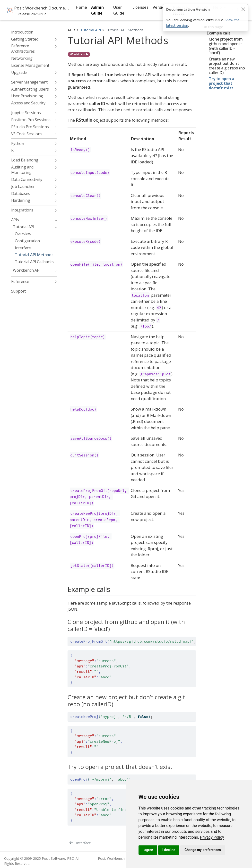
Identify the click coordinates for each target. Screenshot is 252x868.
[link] (212, 837)
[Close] (243, 9)
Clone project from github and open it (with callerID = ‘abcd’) (226, 46)
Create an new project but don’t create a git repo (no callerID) (227, 66)
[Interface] (80, 843)
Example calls (218, 33)
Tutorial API (91, 30)
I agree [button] (148, 850)
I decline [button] (169, 850)
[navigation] (32, 39)
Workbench (79, 54)
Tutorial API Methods (125, 30)
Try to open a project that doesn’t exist (221, 83)
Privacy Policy (212, 837)
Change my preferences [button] (203, 850)
